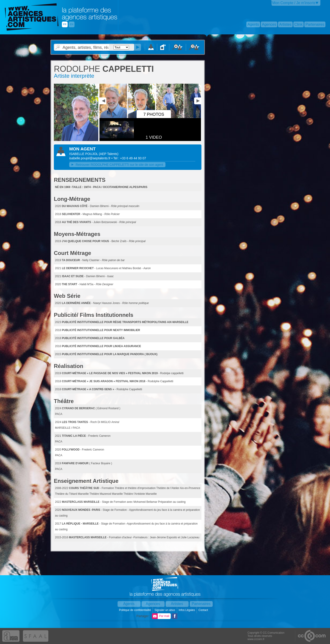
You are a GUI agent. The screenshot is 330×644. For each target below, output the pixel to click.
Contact (204, 610)
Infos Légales (187, 610)
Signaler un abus (165, 610)
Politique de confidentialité (135, 610)
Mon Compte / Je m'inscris (294, 3)
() (109, 154)
